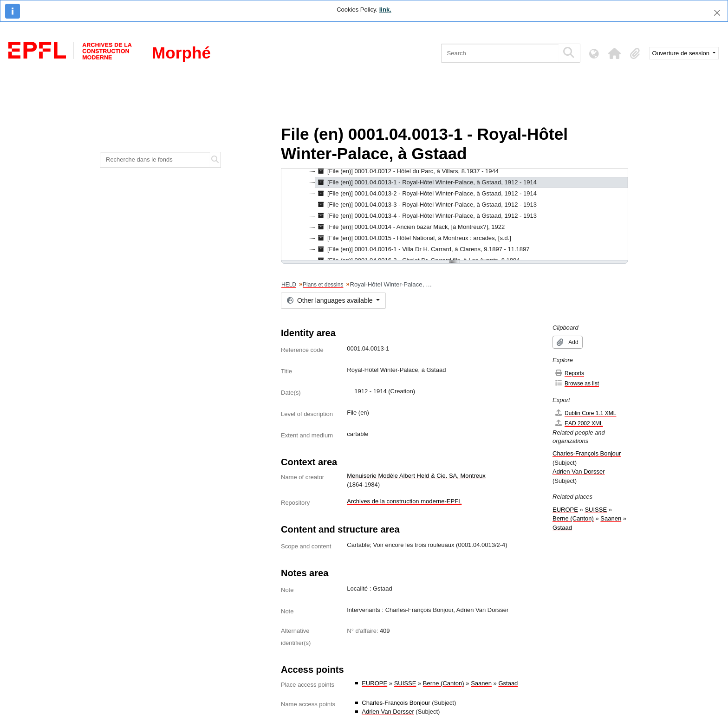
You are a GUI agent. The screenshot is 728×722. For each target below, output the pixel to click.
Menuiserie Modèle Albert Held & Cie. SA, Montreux (416, 476)
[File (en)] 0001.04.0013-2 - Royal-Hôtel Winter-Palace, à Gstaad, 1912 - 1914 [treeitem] (426, 194)
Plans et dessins (323, 285)
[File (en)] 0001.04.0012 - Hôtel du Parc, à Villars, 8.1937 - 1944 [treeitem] (407, 171)
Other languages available (331, 300)
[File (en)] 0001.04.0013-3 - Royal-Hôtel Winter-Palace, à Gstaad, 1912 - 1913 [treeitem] (426, 205)
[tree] (455, 215)
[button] (615, 53)
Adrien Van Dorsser (388, 712)
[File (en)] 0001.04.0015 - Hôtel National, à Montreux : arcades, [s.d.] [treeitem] (413, 238)
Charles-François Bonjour (396, 703)
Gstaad (508, 683)
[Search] (500, 53)
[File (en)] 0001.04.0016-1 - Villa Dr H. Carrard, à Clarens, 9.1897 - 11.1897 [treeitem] (422, 249)
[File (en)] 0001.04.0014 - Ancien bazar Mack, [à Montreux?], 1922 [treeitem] (410, 227)
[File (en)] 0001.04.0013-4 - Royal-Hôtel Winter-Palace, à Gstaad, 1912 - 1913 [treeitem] (426, 216)
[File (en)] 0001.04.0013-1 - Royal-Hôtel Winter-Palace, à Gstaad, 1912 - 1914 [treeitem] (426, 182)
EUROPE (374, 683)
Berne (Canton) (444, 683)
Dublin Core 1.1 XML (585, 413)
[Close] (717, 13)
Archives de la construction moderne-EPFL (404, 501)
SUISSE (405, 683)
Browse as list (577, 383)
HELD (289, 285)
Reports (569, 373)
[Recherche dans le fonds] (155, 160)
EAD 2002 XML (579, 423)
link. (385, 10)
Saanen (481, 683)
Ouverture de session (682, 53)
